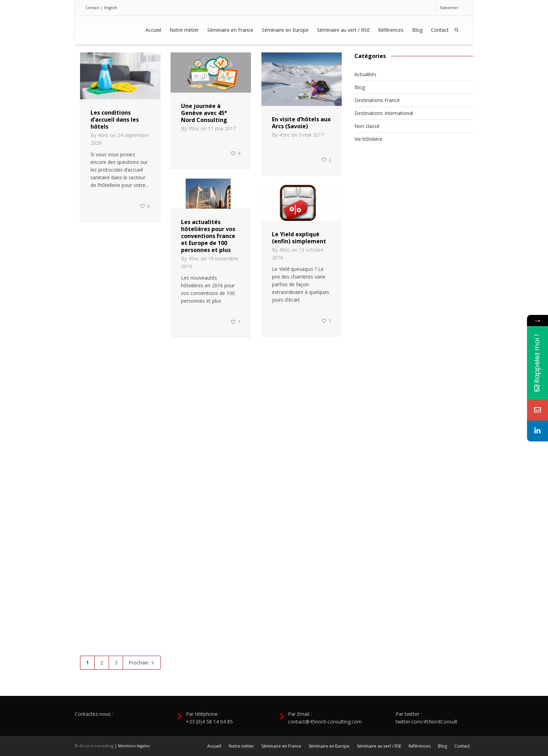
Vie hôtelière (368, 139)
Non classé (367, 126)
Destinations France (377, 100)
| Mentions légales (132, 746)
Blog (417, 30)
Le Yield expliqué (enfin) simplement (299, 238)
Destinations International (384, 113)
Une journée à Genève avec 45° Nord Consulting (204, 113)
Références (391, 30)
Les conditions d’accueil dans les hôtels (115, 120)
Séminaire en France (230, 30)
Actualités (365, 74)
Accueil (153, 30)
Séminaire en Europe (285, 30)
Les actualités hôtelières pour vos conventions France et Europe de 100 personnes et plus (208, 236)
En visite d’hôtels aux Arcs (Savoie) (301, 123)
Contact (92, 8)
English (111, 8)
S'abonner (449, 8)
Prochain (142, 663)
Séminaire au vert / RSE (343, 30)
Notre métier (184, 30)
